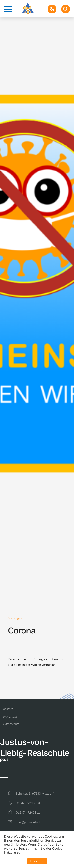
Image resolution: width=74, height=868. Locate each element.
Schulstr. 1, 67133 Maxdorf (35, 793)
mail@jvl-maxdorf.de (30, 822)
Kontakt (8, 709)
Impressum (10, 716)
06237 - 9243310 (28, 803)
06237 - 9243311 (28, 812)
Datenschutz (11, 724)
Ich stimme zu (37, 861)
